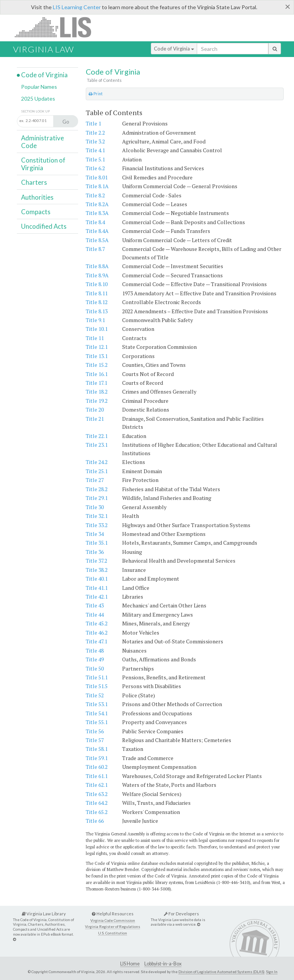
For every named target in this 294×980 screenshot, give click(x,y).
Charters (34, 182)
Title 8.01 (97, 177)
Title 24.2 (97, 462)
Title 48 (95, 650)
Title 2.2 (95, 133)
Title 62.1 (97, 785)
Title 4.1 (95, 150)
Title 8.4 (95, 222)
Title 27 (95, 480)
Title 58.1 (97, 749)
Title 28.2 (97, 489)
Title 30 (95, 507)
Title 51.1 (97, 677)
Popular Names (39, 87)
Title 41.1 (97, 588)
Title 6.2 (95, 168)
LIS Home (130, 964)
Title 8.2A (97, 204)
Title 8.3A (97, 213)
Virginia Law (43, 49)
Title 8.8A (97, 266)
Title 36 (95, 552)
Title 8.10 (97, 284)
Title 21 (95, 419)
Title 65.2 (97, 812)
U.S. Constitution (113, 933)
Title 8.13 (97, 311)
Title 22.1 (97, 436)
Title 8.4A (97, 231)
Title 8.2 (95, 195)
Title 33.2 (97, 525)
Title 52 (95, 695)
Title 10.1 (97, 329)
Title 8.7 (95, 249)
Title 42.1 (97, 597)
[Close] (288, 7)
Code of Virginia (174, 49)
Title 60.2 (97, 767)
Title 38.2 (97, 570)
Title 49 (95, 659)
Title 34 (95, 534)
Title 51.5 (97, 686)
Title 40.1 (97, 579)
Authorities (37, 197)
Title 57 (95, 740)
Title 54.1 (97, 713)
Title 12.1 (97, 347)
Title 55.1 (97, 722)
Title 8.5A (97, 240)
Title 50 (95, 668)
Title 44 (95, 615)
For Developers (181, 914)
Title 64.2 (97, 803)
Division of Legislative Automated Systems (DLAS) (221, 972)
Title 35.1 (97, 543)
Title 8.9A (97, 275)
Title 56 (95, 731)
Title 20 (95, 409)
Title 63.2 (97, 794)
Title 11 (95, 338)
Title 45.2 (97, 623)
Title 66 (95, 821)
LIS (57, 27)
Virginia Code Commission (113, 921)
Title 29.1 (97, 498)
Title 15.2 (97, 365)
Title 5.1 (95, 159)
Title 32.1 (97, 516)
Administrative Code (42, 142)
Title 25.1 (97, 471)
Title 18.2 (97, 392)
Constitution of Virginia (43, 164)
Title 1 (93, 123)
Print (96, 94)
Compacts (36, 212)
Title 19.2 (97, 401)
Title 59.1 (97, 758)
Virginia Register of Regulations (113, 927)
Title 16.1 (97, 374)
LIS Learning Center (77, 7)
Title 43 (95, 605)
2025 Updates (38, 98)
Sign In (272, 972)
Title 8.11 (97, 293)
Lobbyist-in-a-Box (163, 964)
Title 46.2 (97, 632)
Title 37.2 (96, 561)
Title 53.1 (97, 704)
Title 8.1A (97, 186)
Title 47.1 (96, 641)
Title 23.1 (97, 445)
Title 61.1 (97, 776)
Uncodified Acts (44, 226)
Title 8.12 (97, 302)
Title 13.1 (97, 356)
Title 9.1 (95, 320)
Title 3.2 (95, 141)
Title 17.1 (96, 383)
